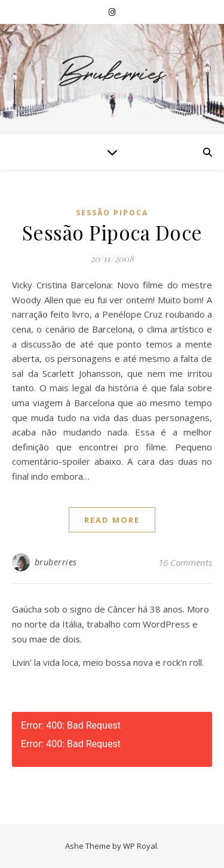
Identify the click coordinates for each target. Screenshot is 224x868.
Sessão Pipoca (112, 213)
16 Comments (185, 562)
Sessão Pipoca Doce (112, 232)
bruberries (56, 562)
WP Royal (140, 846)
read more (112, 520)
